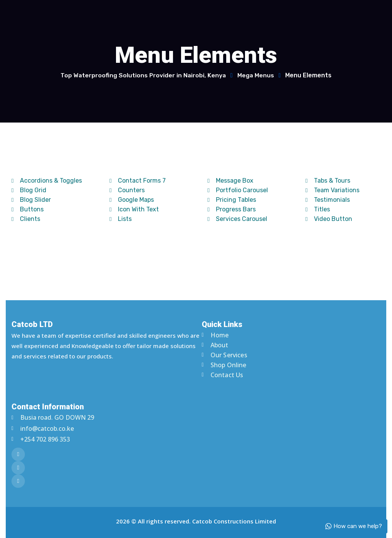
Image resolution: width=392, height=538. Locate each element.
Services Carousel (237, 219)
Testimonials (328, 200)
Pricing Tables (232, 200)
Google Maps (132, 200)
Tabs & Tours (328, 181)
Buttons (28, 209)
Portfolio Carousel (238, 190)
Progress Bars (232, 209)
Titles (318, 209)
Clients (26, 219)
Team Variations (332, 190)
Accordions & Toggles (47, 181)
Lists (121, 219)
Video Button (329, 219)
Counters (127, 190)
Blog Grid (29, 190)
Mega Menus (256, 75)
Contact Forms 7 (138, 181)
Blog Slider (31, 200)
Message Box (230, 181)
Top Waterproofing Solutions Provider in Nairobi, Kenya (143, 75)
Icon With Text (134, 209)
